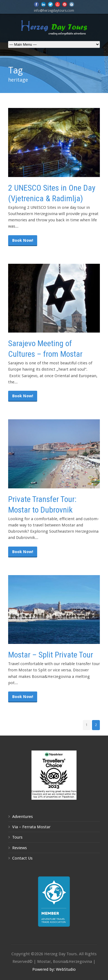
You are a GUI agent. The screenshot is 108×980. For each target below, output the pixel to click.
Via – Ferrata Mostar (31, 827)
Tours (17, 837)
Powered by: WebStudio (54, 969)
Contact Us (22, 858)
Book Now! (23, 240)
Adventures (23, 817)
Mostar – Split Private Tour (51, 655)
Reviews (20, 848)
